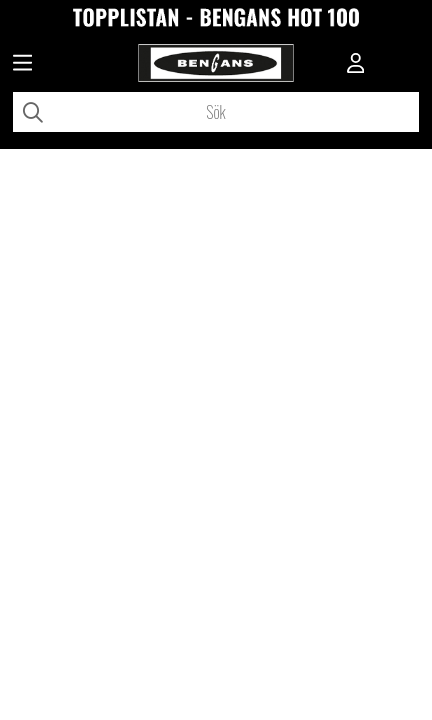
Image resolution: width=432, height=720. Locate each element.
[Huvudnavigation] (22, 65)
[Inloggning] (356, 65)
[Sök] (216, 112)
